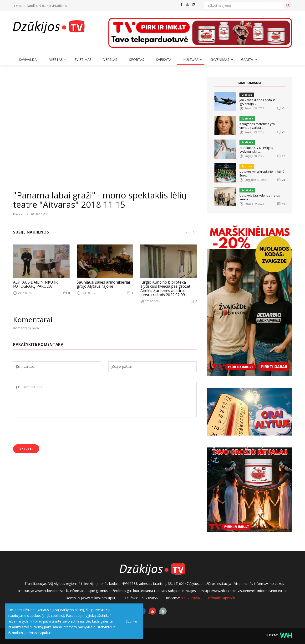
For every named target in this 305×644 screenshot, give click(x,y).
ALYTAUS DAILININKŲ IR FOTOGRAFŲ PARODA (35, 284)
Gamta (247, 60)
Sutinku (131, 621)
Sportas (137, 60)
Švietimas (83, 60)
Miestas (56, 60)
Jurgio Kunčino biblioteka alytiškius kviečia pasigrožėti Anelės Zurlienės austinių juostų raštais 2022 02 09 (166, 288)
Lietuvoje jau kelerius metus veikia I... (260, 197)
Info (18, 6)
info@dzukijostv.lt (222, 598)
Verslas (110, 60)
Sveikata (164, 60)
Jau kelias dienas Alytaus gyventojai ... (257, 102)
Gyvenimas (220, 60)
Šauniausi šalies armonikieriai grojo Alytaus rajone (103, 284)
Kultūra (191, 60)
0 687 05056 (190, 598)
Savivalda (28, 60)
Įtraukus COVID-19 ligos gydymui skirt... (256, 150)
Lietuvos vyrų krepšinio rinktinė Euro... (262, 173)
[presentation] (49, 431)
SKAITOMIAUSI (250, 83)
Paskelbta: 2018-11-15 (30, 214)
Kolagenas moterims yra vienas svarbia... (257, 126)
